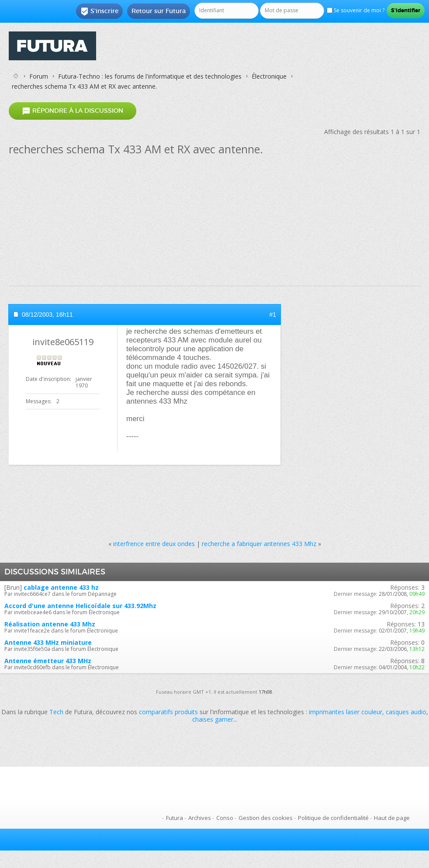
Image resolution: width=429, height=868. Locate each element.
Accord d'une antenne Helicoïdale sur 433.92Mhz (80, 606)
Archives (200, 818)
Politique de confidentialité (333, 818)
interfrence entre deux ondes (154, 544)
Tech (56, 712)
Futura (175, 818)
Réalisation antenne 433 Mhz (50, 624)
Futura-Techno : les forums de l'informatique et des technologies (150, 76)
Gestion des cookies (266, 818)
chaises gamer (213, 719)
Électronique (269, 76)
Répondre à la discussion (73, 111)
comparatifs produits (168, 712)
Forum (39, 76)
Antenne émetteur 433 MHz (48, 661)
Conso (225, 818)
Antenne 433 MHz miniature (48, 642)
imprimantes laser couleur (346, 712)
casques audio (406, 712)
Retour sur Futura (159, 11)
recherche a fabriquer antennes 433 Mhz (259, 544)
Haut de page (392, 818)
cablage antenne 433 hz (61, 587)
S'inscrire (99, 11)
